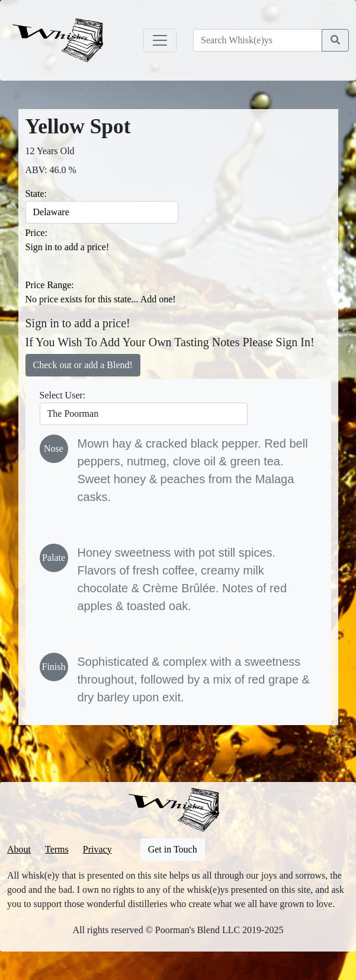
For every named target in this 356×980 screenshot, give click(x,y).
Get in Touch (173, 849)
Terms (57, 849)
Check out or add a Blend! (83, 365)
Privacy (97, 849)
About (19, 849)
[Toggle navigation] (160, 40)
